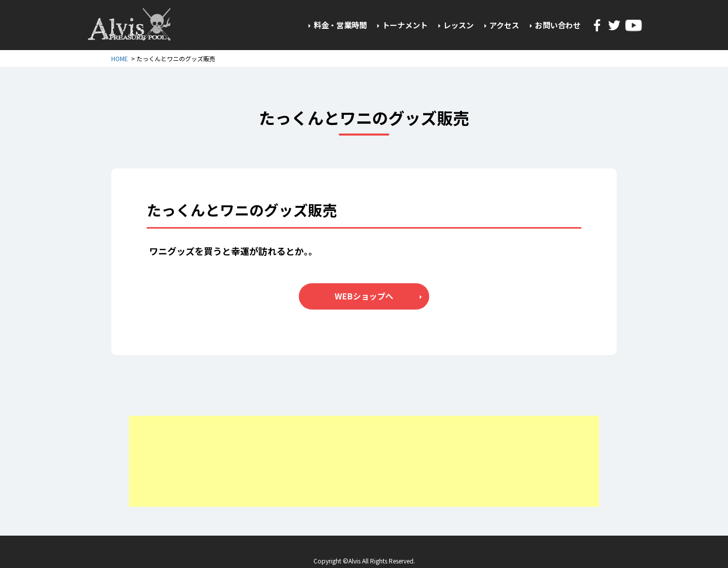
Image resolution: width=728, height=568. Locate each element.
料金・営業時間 (340, 25)
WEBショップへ (364, 296)
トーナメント (405, 25)
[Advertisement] (364, 461)
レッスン (459, 25)
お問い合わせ (558, 25)
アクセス (504, 25)
